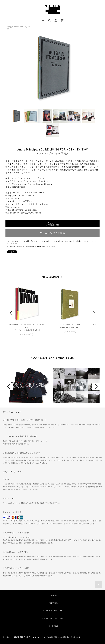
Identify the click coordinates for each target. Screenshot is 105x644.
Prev (12, 313)
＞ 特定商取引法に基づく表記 (52, 618)
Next (93, 313)
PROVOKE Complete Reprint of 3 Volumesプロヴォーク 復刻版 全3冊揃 (27, 327)
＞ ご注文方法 (53, 595)
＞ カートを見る (53, 626)
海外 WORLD (29, 27)
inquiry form (12, 244)
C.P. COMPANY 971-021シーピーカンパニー (69, 326)
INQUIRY (52, 224)
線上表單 (52, 246)
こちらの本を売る (53, 233)
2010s (9, 29)
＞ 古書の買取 (53, 603)
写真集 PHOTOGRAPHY (15, 27)
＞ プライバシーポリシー (52, 611)
